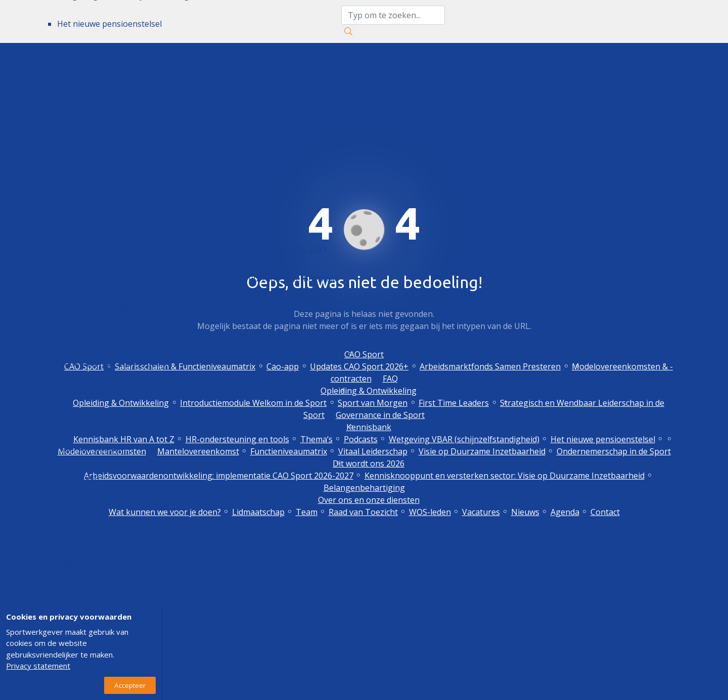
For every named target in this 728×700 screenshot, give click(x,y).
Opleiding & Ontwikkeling (369, 391)
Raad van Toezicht (92, 448)
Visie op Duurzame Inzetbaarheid (121, 165)
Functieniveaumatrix (96, 109)
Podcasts (361, 439)
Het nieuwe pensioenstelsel (109, 24)
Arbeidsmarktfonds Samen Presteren (490, 366)
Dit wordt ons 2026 (84, 230)
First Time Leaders (454, 403)
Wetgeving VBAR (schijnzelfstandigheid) (464, 439)
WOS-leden (78, 477)
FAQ (390, 379)
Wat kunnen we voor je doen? (113, 363)
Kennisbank (369, 427)
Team (68, 420)
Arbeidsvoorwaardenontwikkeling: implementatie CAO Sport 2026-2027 (192, 250)
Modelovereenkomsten (101, 52)
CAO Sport (364, 354)
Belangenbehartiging (98, 307)
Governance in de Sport (380, 415)
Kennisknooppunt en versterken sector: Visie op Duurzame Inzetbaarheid (197, 278)
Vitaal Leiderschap (92, 137)
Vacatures (76, 505)
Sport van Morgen (373, 403)
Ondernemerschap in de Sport (114, 194)
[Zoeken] (348, 31)
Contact (72, 590)
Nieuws (71, 533)
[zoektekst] (393, 15)
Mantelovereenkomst (98, 80)
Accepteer (130, 685)
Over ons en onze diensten (99, 343)
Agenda (72, 562)
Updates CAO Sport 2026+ (359, 366)
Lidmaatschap (83, 392)
